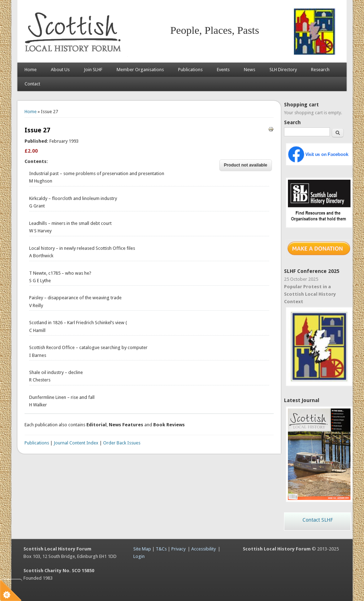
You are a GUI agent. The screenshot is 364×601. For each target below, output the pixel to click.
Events (223, 70)
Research (320, 70)
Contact (32, 84)
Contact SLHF (318, 520)
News (250, 70)
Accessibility (204, 549)
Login (139, 556)
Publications (190, 70)
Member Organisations (140, 70)
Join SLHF (93, 70)
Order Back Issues (122, 443)
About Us (60, 70)
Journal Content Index (76, 443)
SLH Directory (283, 70)
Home (31, 70)
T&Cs (161, 549)
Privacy (178, 549)
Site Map (142, 549)
